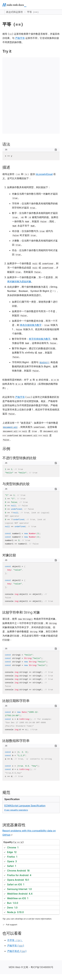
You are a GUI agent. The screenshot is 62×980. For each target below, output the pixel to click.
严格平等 (20, 38)
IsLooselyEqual (44, 174)
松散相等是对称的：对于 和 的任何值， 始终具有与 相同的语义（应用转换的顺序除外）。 (31, 384)
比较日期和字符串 (16, 701)
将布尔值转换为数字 (31, 325)
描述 (6, 167)
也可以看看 (12, 933)
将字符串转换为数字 (40, 339)
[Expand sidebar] (2, 12)
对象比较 (9, 555)
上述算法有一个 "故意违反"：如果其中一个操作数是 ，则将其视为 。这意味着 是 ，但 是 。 (30, 431)
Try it (7, 51)
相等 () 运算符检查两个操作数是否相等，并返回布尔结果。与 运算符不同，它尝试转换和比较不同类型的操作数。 (31, 38)
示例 (6, 449)
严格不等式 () (17, 951)
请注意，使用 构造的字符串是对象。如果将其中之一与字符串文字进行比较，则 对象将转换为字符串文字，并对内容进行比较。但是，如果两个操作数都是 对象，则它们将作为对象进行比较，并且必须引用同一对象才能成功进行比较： (30, 629)
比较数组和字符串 (16, 741)
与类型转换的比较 (16, 484)
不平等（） (15, 940)
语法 (6, 144)
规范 (6, 792)
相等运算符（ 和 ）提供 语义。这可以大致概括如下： (29, 176)
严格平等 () (16, 946)
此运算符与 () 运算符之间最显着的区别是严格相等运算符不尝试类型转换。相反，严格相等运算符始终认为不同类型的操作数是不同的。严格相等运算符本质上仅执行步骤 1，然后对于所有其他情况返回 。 (31, 405)
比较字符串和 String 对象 (21, 612)
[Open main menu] (57, 5)
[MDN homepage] (14, 5)
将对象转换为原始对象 (19, 281)
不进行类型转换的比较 (19, 458)
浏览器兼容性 (14, 825)
